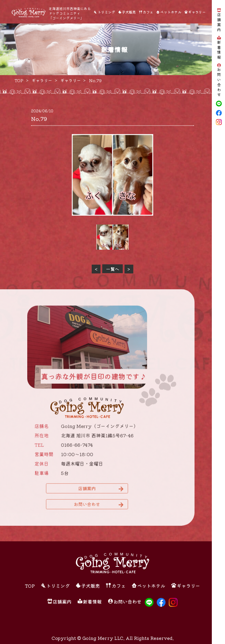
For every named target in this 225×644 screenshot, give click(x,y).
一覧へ (113, 269)
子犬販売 (129, 12)
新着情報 (219, 50)
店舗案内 (219, 23)
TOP (30, 586)
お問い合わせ (219, 83)
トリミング (106, 12)
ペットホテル (171, 12)
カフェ (148, 12)
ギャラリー (197, 12)
